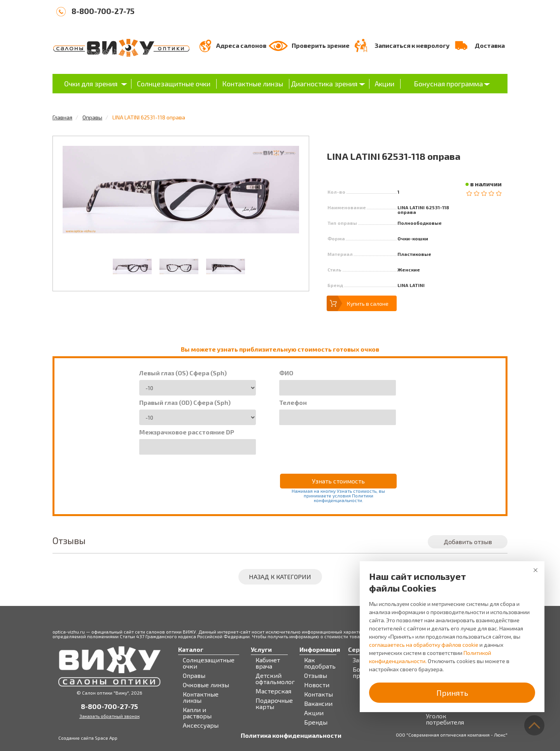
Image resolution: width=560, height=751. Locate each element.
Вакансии (318, 704)
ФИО (286, 373)
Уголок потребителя (445, 719)
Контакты (318, 694)
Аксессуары (201, 725)
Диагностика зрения (324, 84)
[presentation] (338, 444)
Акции (385, 84)
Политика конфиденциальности (291, 735)
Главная (62, 117)
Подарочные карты (274, 704)
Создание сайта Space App (88, 738)
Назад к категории (280, 577)
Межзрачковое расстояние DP (187, 432)
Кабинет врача (268, 663)
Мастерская (273, 691)
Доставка (490, 45)
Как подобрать (320, 663)
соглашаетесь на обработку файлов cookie (424, 645)
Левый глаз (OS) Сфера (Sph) (183, 373)
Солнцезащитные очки (174, 84)
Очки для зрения (91, 84)
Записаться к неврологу (412, 45)
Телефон (293, 403)
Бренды (316, 722)
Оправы (92, 117)
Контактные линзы (253, 84)
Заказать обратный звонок (109, 716)
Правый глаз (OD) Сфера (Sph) (185, 403)
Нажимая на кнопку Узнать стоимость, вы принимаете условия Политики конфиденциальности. (338, 495)
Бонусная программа (448, 84)
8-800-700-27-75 (103, 11)
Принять (452, 693)
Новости (317, 685)
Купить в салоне (368, 304)
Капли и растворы (197, 713)
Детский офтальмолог (275, 679)
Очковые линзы (206, 685)
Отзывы (316, 676)
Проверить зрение (321, 45)
